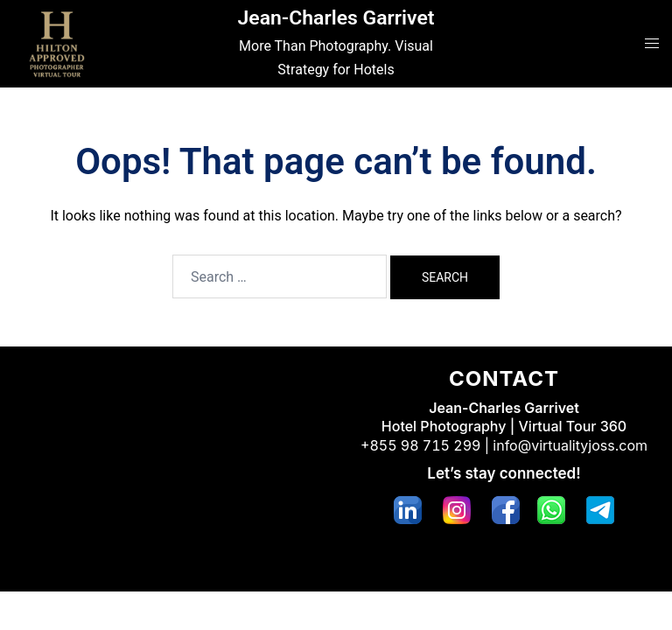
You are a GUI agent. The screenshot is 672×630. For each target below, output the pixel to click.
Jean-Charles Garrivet (336, 17)
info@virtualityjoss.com (570, 445)
